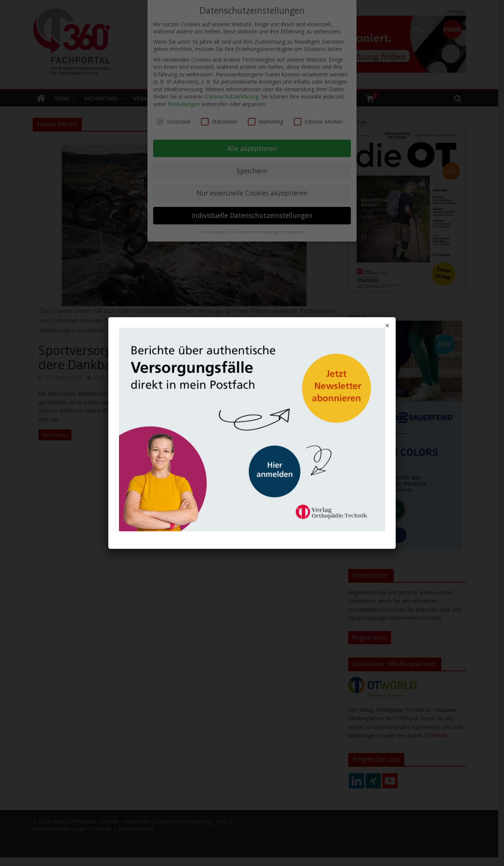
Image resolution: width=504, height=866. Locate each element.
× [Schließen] (387, 326)
